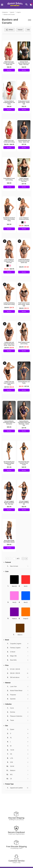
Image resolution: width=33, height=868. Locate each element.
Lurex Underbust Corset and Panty (24, 219)
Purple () (14, 619)
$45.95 (24, 467)
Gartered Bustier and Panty (24, 382)
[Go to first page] (7, 559)
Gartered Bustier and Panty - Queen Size (24, 141)
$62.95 (9, 507)
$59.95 (9, 545)
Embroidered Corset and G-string (9, 179)
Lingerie (18, 12)
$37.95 (24, 144)
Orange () (26, 619)
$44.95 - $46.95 (9, 144)
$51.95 (9, 467)
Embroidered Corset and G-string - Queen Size (24, 103)
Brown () (20, 635)
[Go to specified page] (15, 559)
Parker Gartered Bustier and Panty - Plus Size (24, 180)
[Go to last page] (26, 559)
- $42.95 (24, 226)
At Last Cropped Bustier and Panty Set (24, 503)
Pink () (14, 602)
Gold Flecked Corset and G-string (24, 343)
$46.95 (9, 67)
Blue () (26, 602)
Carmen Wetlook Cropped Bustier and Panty (9, 103)
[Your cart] (31, 5)
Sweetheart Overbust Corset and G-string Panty (9, 219)
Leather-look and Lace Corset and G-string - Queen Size (9, 344)
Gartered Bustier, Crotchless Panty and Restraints (9, 423)
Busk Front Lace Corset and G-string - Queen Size (9, 63)
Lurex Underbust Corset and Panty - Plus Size (9, 261)
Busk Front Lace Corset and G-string (9, 141)
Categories (5, 12)
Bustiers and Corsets (9, 14)
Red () (26, 586)
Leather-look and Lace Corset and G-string (9, 383)
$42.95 (24, 106)
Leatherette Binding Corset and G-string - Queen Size (24, 261)
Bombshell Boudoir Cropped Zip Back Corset (9, 463)
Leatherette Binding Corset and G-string (9, 304)
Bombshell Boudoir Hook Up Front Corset (24, 463)
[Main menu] (2, 5)
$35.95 (9, 427)
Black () (14, 586)
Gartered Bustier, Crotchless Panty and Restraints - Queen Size (24, 423)
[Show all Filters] (10, 30)
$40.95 (9, 106)
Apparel (12, 12)
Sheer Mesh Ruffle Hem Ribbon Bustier (9, 541)
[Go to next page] (23, 559)
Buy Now (9, 70)
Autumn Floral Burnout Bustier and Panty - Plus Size (24, 63)
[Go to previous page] (10, 559)
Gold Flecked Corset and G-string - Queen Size (24, 304)
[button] (22, 222)
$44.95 (24, 67)
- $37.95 (24, 386)
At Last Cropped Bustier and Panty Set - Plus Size (9, 503)
